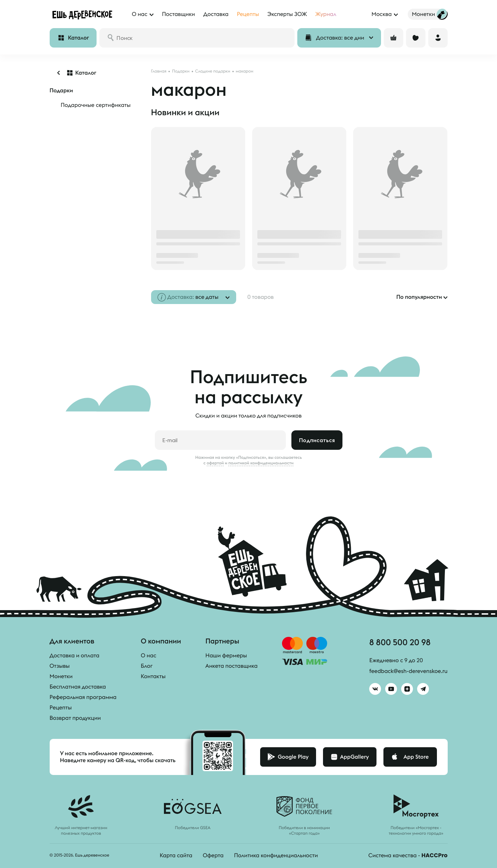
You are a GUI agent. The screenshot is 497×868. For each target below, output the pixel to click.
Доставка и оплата (75, 656)
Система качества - (408, 856)
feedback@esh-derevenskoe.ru (408, 671)
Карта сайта (176, 856)
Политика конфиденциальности (276, 856)
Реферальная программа (83, 697)
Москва (381, 14)
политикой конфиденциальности (261, 463)
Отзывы (60, 666)
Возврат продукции (75, 718)
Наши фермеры (226, 656)
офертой (215, 463)
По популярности (419, 297)
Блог (147, 666)
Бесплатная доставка (78, 687)
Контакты (153, 676)
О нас (148, 656)
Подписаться (317, 440)
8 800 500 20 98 (400, 642)
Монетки (61, 676)
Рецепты (61, 708)
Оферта (213, 856)
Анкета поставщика (231, 666)
